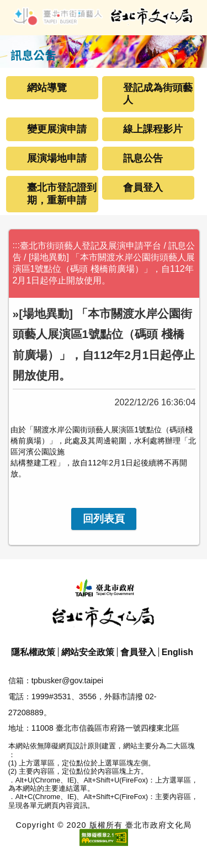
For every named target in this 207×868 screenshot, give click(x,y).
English (177, 652)
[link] (104, 519)
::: (16, 245)
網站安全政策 (88, 652)
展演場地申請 (57, 158)
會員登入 (143, 187)
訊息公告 (143, 158)
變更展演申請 (57, 129)
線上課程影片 (153, 129)
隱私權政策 (33, 652)
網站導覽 (47, 88)
